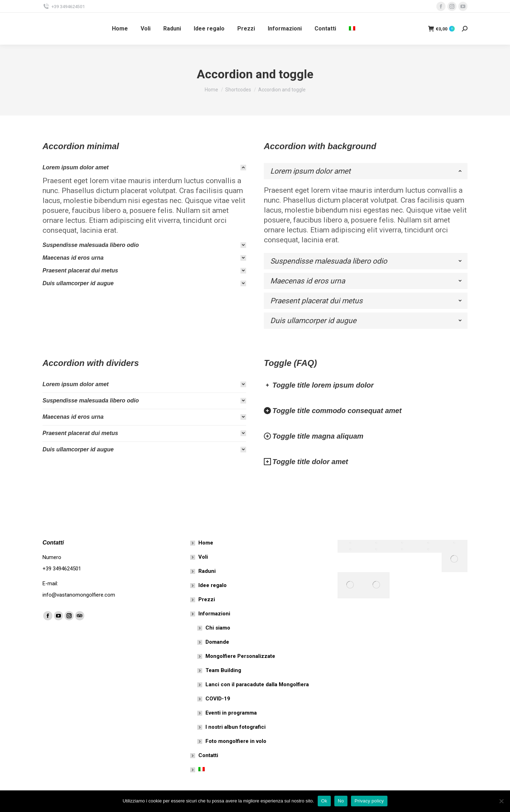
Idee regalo (212, 585)
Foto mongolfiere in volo (236, 741)
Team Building (223, 670)
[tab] (144, 168)
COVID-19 (218, 699)
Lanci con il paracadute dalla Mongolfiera (257, 684)
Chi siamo (218, 628)
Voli (203, 557)
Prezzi (207, 599)
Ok (324, 801)
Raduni (207, 571)
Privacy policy (369, 801)
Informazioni (211, 614)
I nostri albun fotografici (236, 727)
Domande (217, 642)
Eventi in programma (231, 713)
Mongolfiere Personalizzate (240, 656)
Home (206, 543)
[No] (501, 801)
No (341, 801)
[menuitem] (353, 29)
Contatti (208, 755)
